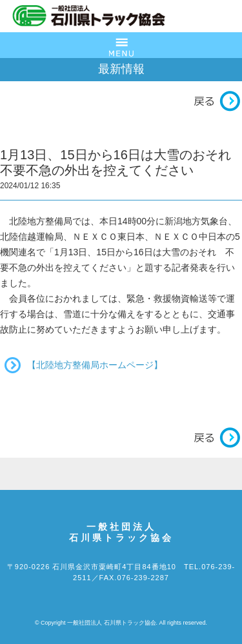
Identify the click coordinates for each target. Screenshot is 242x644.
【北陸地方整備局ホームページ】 (95, 365)
